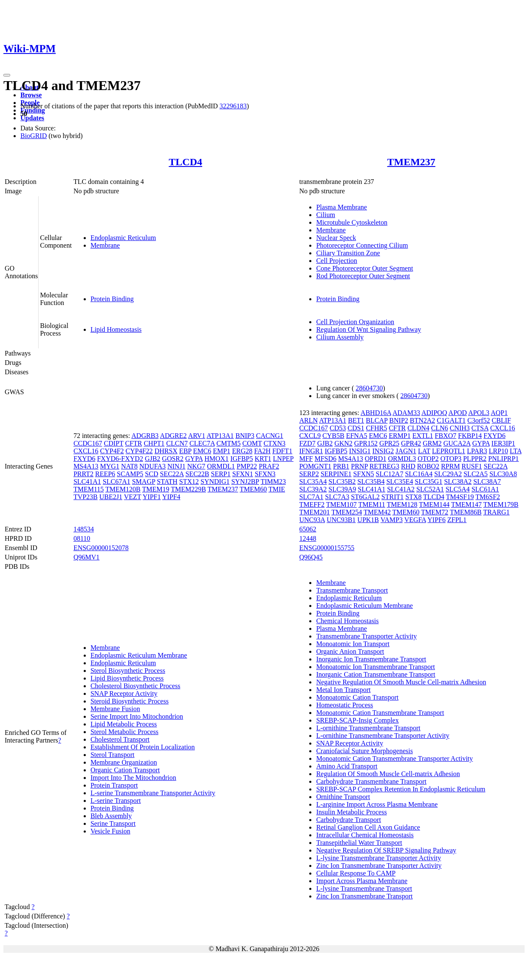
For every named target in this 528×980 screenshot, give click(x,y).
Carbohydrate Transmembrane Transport (371, 781)
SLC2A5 (476, 474)
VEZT (133, 497)
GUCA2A (457, 443)
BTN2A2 (423, 420)
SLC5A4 (458, 489)
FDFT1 (282, 451)
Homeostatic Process (344, 705)
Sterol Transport (113, 755)
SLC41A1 (87, 482)
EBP (185, 451)
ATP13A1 (220, 436)
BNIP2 (398, 420)
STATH (167, 482)
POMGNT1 (315, 466)
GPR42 (411, 443)
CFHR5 (376, 428)
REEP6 (105, 474)
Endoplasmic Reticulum (123, 238)
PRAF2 (269, 466)
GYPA (194, 459)
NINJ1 (176, 466)
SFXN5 (364, 474)
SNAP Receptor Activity (124, 693)
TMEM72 (435, 512)
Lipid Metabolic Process (124, 724)
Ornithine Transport (343, 797)
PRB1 (341, 466)
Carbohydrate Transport (348, 820)
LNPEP (283, 459)
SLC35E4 (400, 482)
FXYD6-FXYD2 (120, 459)
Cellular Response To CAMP (356, 873)
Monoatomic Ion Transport (353, 644)
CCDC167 (88, 443)
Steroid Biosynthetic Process (130, 701)
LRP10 (498, 451)
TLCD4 (185, 162)
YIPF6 (436, 520)
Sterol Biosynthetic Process (128, 671)
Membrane (105, 245)
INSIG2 (383, 451)
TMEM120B (123, 489)
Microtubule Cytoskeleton (352, 222)
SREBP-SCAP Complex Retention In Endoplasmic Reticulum (401, 789)
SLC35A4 (313, 482)
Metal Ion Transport (343, 690)
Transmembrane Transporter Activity (366, 636)
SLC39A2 (313, 489)
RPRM (450, 466)
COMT (252, 443)
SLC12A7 (390, 474)
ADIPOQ (434, 413)
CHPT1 (154, 443)
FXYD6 (85, 459)
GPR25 (389, 443)
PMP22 (247, 466)
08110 (82, 538)
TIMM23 (273, 482)
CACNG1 (270, 436)
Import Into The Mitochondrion (133, 778)
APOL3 (479, 413)
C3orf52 (479, 420)
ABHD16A (376, 413)
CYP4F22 (139, 451)
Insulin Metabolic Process (351, 812)
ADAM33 (406, 413)
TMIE (277, 489)
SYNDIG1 (215, 482)
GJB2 (152, 459)
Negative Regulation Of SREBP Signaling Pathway (386, 850)
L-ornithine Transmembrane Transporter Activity (383, 736)
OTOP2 (428, 459)
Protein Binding (112, 299)
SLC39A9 (342, 489)
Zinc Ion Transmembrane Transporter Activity (379, 866)
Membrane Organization (124, 762)
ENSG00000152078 (101, 548)
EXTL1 (423, 436)
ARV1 (197, 436)
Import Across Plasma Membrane (362, 881)
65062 (308, 529)
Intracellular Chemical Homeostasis (365, 835)
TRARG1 (496, 512)
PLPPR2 (475, 459)
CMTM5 (229, 443)
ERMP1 (400, 436)
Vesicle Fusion (110, 831)
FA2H (262, 451)
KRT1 (263, 459)
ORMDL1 (221, 466)
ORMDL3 (402, 459)
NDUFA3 (152, 466)
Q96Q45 (311, 557)
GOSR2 (173, 459)
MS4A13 (86, 466)
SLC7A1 (311, 497)
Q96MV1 (86, 557)
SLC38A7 (487, 482)
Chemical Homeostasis (347, 621)
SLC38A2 (458, 482)
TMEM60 (253, 489)
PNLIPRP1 (503, 459)
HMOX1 (216, 459)
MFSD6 (325, 459)
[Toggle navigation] (7, 75)
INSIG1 (360, 451)
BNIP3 (245, 436)
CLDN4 (418, 428)
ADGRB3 (145, 436)
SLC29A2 (448, 474)
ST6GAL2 (365, 497)
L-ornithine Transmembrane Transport (368, 728)
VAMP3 (392, 520)
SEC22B (197, 474)
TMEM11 (371, 504)
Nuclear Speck (336, 238)
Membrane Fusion (115, 709)
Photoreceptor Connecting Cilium (362, 245)
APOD (458, 413)
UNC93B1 (341, 520)
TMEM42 (377, 512)
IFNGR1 (311, 451)
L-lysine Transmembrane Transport (364, 888)
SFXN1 (243, 474)
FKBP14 (470, 436)
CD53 (338, 428)
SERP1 (220, 474)
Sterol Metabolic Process (124, 732)
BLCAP (377, 420)
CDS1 (356, 428)
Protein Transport (114, 785)
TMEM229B (188, 489)
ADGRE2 (173, 436)
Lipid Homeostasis (116, 329)
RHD (408, 466)
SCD (151, 474)
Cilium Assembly (340, 337)
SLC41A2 (401, 489)
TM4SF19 (460, 497)
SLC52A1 (430, 489)
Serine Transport (113, 823)
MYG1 (110, 466)
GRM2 (432, 443)
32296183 (233, 106)
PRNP (359, 466)
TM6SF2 (488, 497)
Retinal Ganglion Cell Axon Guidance (368, 827)
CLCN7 (177, 443)
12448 (308, 538)
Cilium (325, 215)
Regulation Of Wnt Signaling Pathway (368, 329)
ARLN (308, 420)
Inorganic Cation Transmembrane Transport (376, 674)
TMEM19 (155, 489)
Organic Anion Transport (350, 651)
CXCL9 (310, 436)
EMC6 (202, 451)
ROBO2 (428, 466)
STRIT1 (392, 497)
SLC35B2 (342, 482)
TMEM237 (411, 162)
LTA (515, 451)
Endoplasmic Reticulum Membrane (139, 655)
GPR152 (366, 443)
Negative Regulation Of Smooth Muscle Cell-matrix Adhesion (401, 682)
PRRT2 (83, 474)
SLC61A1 (485, 489)
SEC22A (172, 474)
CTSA (480, 428)
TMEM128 (402, 504)
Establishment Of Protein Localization (143, 747)
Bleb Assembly (111, 816)
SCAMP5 (130, 474)
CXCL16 (86, 451)
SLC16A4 (419, 474)
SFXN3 (265, 474)
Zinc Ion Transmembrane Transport (364, 896)
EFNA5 (357, 436)
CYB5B (333, 436)
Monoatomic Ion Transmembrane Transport (376, 667)
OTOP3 (451, 459)
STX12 (189, 482)
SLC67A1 (117, 482)
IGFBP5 (241, 459)
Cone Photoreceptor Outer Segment (364, 268)
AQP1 (499, 413)
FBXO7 (446, 436)
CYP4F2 (112, 451)
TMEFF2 (312, 504)
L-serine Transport (116, 801)
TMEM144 (434, 504)
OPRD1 (376, 459)
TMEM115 (89, 489)
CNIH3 (460, 428)
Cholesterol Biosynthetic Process (136, 686)
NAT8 (129, 466)
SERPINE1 (336, 474)
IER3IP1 (503, 443)
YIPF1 (152, 497)
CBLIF (501, 420)
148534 (84, 529)
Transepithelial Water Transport (359, 843)
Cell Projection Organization (355, 322)
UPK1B (368, 520)
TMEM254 (347, 512)
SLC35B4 (371, 482)
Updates (32, 118)
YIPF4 (171, 497)
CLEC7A (202, 443)
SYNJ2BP (245, 482)
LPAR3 (477, 451)
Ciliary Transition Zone (348, 253)
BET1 (356, 420)
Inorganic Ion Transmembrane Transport (371, 659)
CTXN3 (274, 443)
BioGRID (34, 136)
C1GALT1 (451, 420)
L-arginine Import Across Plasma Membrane (377, 804)
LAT (424, 451)
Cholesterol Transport (120, 739)
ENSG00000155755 (327, 548)
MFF (306, 459)
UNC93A (312, 520)
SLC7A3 (337, 497)
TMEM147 (466, 504)
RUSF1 (472, 466)
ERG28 (242, 451)
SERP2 (309, 474)
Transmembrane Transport (352, 590)
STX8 (413, 497)
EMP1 (222, 451)
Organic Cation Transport (125, 770)
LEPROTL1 (449, 451)
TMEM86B (466, 512)
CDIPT (113, 443)
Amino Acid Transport (347, 766)
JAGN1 (406, 451)
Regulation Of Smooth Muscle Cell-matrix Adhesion (388, 774)
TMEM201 (314, 512)
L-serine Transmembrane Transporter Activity (153, 793)
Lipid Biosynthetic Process (127, 678)
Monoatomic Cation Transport (357, 697)
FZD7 (307, 443)
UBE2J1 (111, 497)
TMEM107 (342, 504)
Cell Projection (336, 261)
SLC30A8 (503, 474)
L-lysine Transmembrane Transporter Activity (378, 858)
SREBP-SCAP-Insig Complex (357, 720)
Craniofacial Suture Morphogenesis (364, 751)
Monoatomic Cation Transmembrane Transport (380, 713)
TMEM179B (501, 504)
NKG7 (196, 466)
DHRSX (166, 451)
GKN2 (343, 443)
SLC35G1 (429, 482)
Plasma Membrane (342, 207)
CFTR (133, 443)
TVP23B (86, 497)
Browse (31, 95)
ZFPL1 (457, 520)
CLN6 (440, 428)
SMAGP (144, 482)
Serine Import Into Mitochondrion (137, 716)
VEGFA (415, 520)
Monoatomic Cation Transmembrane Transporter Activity (394, 758)
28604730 (369, 388)
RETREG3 (384, 466)
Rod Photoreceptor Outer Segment (363, 276)
